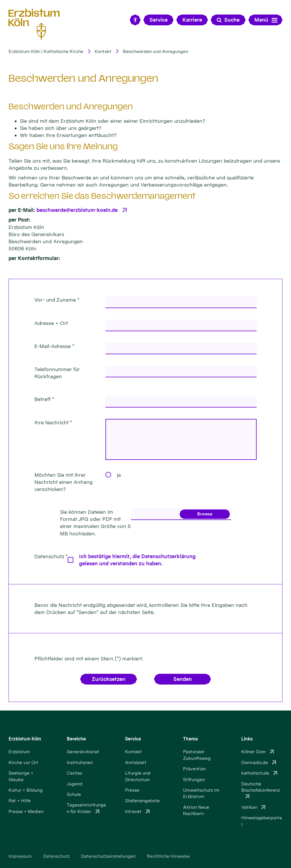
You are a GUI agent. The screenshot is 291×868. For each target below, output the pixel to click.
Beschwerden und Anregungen (155, 51)
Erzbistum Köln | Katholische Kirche (46, 51)
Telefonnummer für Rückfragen (57, 373)
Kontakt (103, 51)
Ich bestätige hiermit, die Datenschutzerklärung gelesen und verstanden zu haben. (137, 560)
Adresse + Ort (51, 323)
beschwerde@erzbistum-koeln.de (77, 210)
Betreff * (44, 399)
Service (133, 739)
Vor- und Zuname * (57, 300)
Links (247, 739)
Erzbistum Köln (25, 739)
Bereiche (76, 739)
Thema (190, 739)
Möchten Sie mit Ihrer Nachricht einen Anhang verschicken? (64, 482)
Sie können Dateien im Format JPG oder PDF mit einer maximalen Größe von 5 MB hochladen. (95, 523)
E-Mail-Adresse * (54, 346)
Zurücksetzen (109, 679)
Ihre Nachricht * (53, 422)
